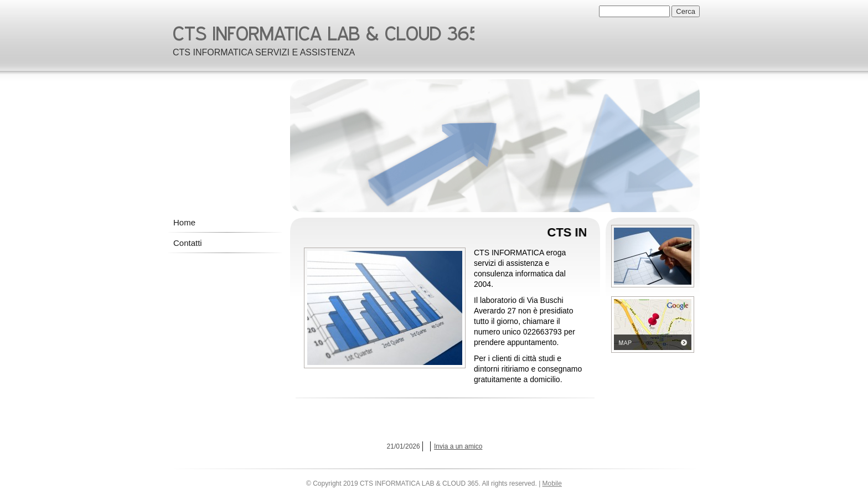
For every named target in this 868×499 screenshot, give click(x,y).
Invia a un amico (458, 446)
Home (184, 222)
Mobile (552, 483)
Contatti (188, 243)
